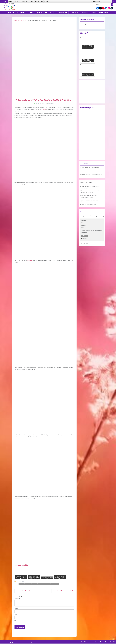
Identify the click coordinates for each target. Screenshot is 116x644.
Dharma (37, 1)
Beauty (31, 12)
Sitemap (103, 642)
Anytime (85, 233)
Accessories (21, 12)
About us (79, 642)
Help (86, 642)
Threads (84, 24)
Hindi (15, 1)
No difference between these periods (92, 230)
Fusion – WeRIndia (86, 182)
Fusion (19, 1)
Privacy (89, 642)
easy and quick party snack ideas (26, 584)
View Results (84, 238)
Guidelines (98, 642)
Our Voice (31, 1)
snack (44, 109)
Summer (84, 223)
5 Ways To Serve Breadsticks (24, 591)
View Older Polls (84, 243)
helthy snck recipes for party (52, 584)
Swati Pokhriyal (51, 104)
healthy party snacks (40, 584)
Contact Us (113, 642)
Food (25, 20)
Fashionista (63, 12)
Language (95, 1)
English (10, 1)
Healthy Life (25, 1)
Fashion (11, 12)
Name (16, 608)
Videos (94, 12)
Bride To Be (74, 12)
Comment (17, 599)
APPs (114, 1)
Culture (53, 12)
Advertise (107, 642)
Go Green (85, 12)
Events (46, 1)
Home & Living (42, 12)
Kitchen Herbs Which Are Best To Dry (62, 591)
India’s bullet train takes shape (89, 205)
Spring (84, 220)
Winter (84, 228)
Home (16, 20)
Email (16, 614)
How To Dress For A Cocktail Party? (90, 168)
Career (83, 642)
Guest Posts (104, 12)
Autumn (84, 225)
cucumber (30, 260)
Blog (42, 1)
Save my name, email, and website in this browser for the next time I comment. (37, 621)
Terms (93, 642)
